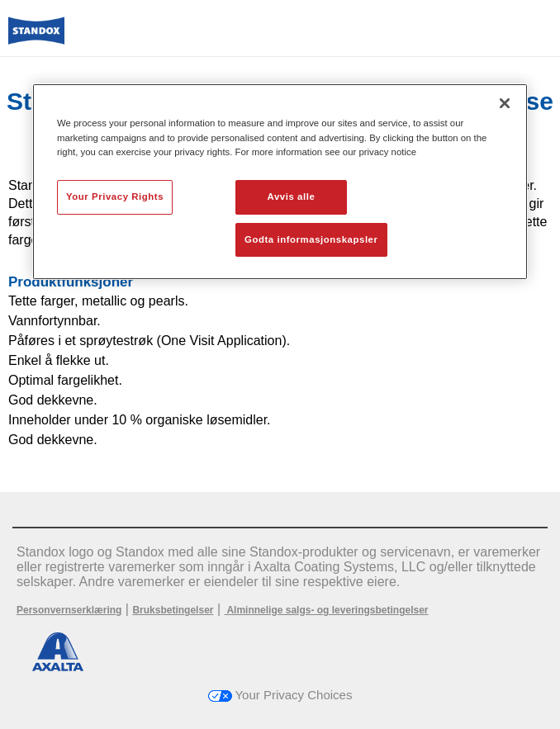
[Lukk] (505, 103)
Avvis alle (292, 196)
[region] (280, 182)
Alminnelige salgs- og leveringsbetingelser (327, 610)
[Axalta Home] (36, 38)
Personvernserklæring (69, 610)
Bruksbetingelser (173, 610)
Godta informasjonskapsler (311, 239)
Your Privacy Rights (115, 196)
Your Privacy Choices (280, 695)
